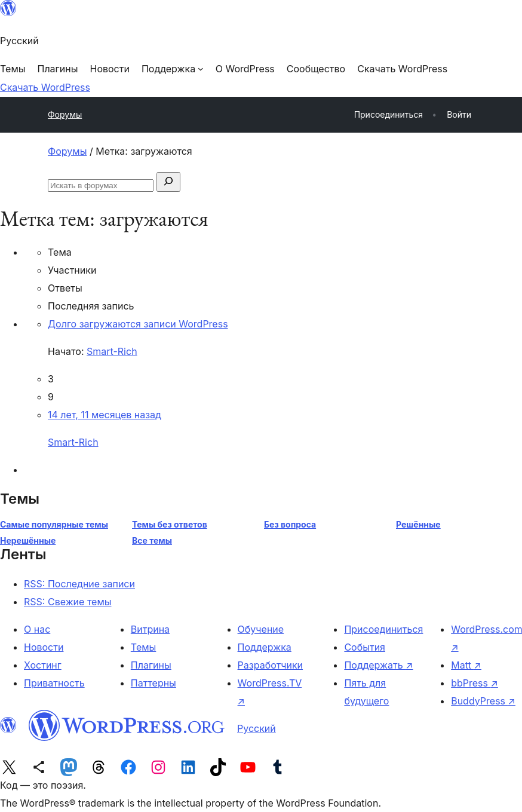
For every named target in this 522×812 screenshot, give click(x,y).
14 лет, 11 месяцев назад (105, 415)
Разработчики (270, 665)
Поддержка (265, 647)
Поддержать (378, 665)
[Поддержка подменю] (173, 69)
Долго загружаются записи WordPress (138, 324)
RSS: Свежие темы (68, 602)
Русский (257, 728)
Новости (44, 647)
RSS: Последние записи (79, 584)
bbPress (475, 683)
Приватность (54, 683)
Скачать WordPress (45, 87)
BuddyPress (483, 701)
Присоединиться (383, 629)
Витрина (150, 629)
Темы (144, 647)
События (365, 647)
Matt (466, 665)
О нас (37, 629)
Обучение (261, 629)
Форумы (65, 114)
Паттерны (153, 683)
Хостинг (43, 665)
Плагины (151, 665)
